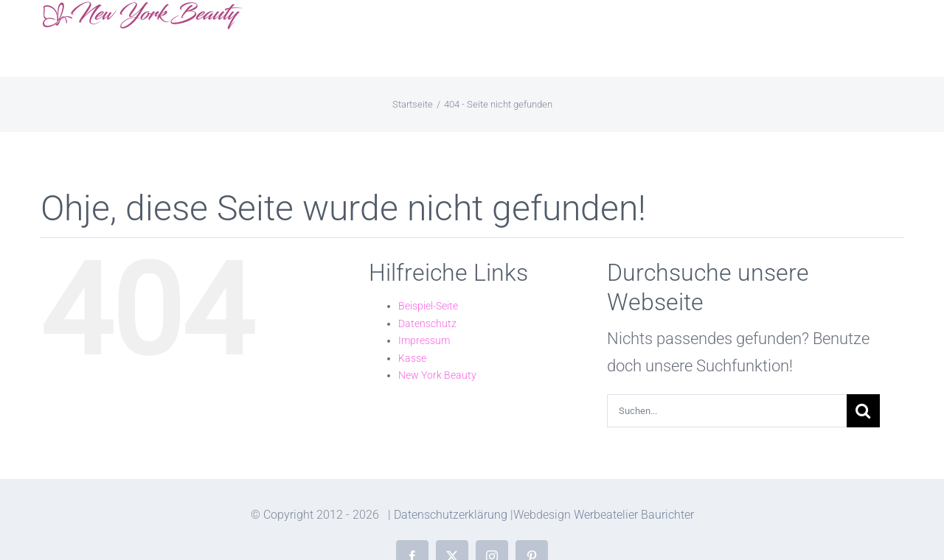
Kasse (412, 358)
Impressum (424, 340)
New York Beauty (437, 375)
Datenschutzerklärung (451, 515)
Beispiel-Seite (428, 306)
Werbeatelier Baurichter (634, 515)
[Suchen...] (727, 411)
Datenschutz (427, 323)
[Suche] (863, 411)
